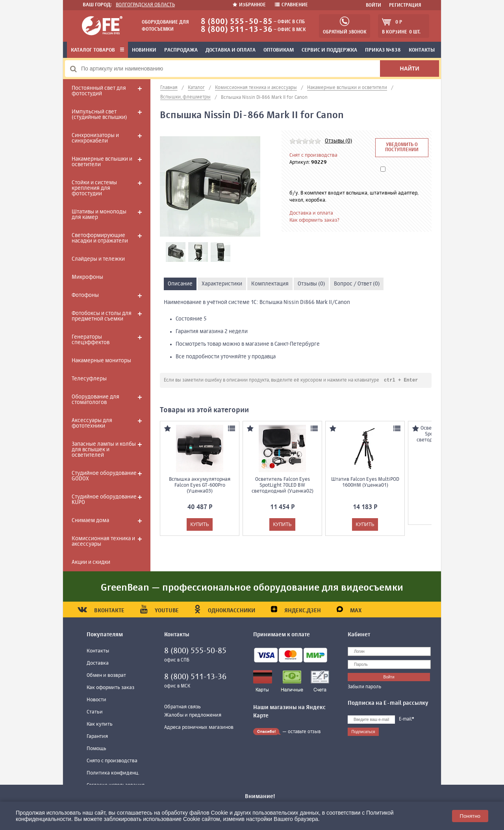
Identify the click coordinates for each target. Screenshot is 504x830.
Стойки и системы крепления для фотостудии (94, 188)
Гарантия (97, 736)
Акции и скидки (91, 562)
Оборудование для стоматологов (95, 400)
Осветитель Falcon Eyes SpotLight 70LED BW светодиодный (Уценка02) (283, 486)
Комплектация (270, 284)
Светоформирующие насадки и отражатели (100, 238)
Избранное (250, 5)
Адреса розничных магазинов (199, 727)
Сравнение (291, 5)
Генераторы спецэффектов (91, 340)
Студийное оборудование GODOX (104, 476)
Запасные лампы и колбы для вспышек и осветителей (104, 450)
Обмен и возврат (106, 675)
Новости (96, 700)
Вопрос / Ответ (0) (357, 284)
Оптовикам (279, 50)
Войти (373, 6)
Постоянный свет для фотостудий (99, 91)
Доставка (98, 663)
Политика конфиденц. (113, 773)
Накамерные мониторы (101, 361)
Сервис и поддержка (329, 50)
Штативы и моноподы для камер (99, 215)
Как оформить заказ (110, 688)
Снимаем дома (90, 521)
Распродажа (181, 50)
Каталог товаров (97, 50)
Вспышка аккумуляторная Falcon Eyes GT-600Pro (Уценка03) (200, 486)
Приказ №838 (383, 50)
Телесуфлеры (89, 379)
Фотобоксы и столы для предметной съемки (102, 316)
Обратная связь (183, 707)
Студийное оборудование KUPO (104, 500)
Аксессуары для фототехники (92, 423)
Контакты (422, 50)
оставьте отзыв (304, 732)
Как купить (100, 724)
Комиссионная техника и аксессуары (103, 541)
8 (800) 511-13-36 (237, 30)
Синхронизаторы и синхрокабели (95, 138)
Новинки (144, 50)
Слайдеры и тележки (98, 259)
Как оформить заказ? (314, 220)
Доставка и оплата (231, 50)
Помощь (96, 749)
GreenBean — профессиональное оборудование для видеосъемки (252, 588)
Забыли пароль (364, 687)
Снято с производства (112, 761)
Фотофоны (85, 295)
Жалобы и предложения (193, 715)
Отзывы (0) (338, 141)
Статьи (95, 712)
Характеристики (222, 284)
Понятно (470, 816)
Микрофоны (87, 277)
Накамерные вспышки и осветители (102, 162)
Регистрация (405, 6)
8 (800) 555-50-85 (237, 22)
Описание (180, 284)
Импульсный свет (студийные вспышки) (99, 115)
